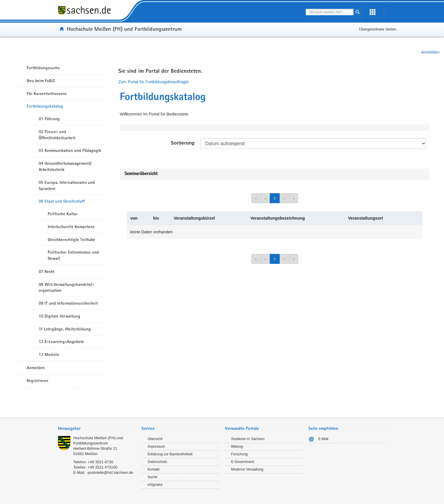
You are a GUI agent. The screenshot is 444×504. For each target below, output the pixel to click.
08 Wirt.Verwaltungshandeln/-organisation (66, 287)
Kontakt (154, 469)
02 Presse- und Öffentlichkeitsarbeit (57, 135)
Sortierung (183, 143)
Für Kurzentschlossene (47, 94)
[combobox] (330, 12)
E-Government (243, 462)
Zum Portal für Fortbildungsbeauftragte (153, 82)
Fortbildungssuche (43, 68)
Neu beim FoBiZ (41, 81)
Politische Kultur (63, 214)
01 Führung (49, 119)
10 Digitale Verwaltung (59, 316)
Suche (153, 477)
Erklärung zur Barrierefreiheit (170, 454)
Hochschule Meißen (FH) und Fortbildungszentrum (124, 29)
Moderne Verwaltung (247, 469)
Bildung (237, 447)
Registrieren (37, 381)
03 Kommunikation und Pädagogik (70, 150)
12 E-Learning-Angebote (61, 342)
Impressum (156, 447)
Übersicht (155, 439)
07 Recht (47, 271)
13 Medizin (49, 354)
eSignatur (155, 485)
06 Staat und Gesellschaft (62, 201)
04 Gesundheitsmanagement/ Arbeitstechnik (65, 166)
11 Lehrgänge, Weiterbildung (65, 329)
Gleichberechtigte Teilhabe (71, 240)
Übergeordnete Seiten (378, 29)
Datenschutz (157, 462)
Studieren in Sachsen (248, 439)
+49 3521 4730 (100, 462)
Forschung (239, 454)
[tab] (97, 429)
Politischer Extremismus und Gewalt (73, 255)
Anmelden (430, 52)
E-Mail (323, 439)
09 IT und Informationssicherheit (68, 303)
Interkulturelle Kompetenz (71, 227)
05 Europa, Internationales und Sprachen (67, 185)
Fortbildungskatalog (45, 106)
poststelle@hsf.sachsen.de (110, 472)
